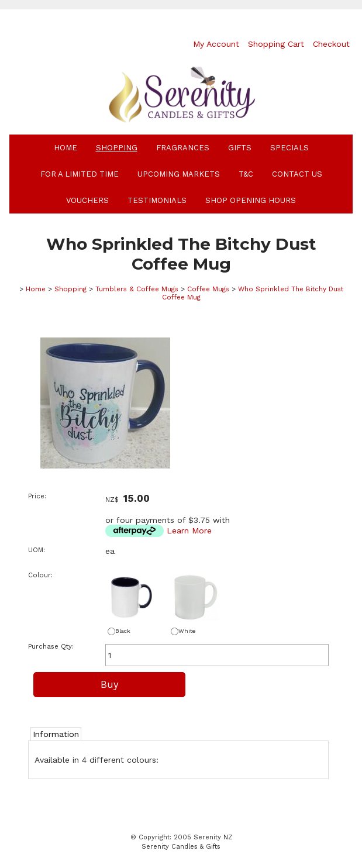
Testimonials (157, 200)
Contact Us (297, 174)
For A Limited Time (80, 174)
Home (65, 148)
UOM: (37, 550)
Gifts (240, 148)
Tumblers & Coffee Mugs (137, 289)
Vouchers (87, 200)
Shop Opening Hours (251, 200)
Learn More (189, 531)
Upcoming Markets (179, 174)
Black (119, 631)
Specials (289, 148)
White (183, 631)
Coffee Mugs (208, 289)
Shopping (117, 148)
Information (56, 734)
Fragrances (183, 148)
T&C (246, 174)
